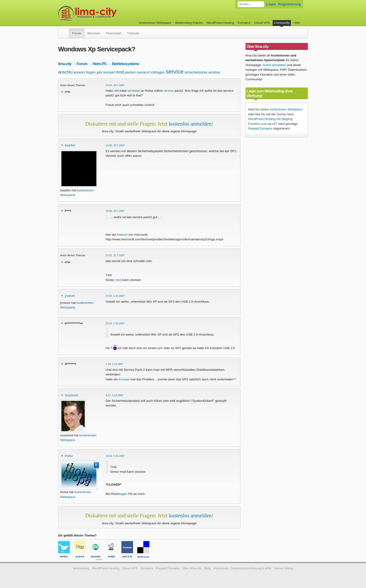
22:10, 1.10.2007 (115, 323)
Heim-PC (100, 64)
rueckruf (143, 72)
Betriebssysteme (126, 64)
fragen (91, 72)
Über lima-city (192, 568)
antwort (79, 72)
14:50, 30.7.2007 (115, 145)
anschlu (65, 72)
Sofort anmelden (274, 65)
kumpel (109, 72)
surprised (71, 395)
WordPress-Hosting (220, 23)
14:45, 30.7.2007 (115, 85)
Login (271, 4)
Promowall (114, 33)
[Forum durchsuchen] (251, 4)
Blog (207, 568)
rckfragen (158, 72)
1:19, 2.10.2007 (115, 364)
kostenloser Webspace (155, 23)
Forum (77, 33)
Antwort (122, 235)
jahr (100, 72)
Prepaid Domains (260, 128)
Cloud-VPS (262, 23)
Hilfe (297, 23)
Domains (244, 23)
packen (130, 72)
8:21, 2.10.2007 (115, 395)
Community (282, 23)
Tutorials (133, 33)
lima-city (65, 64)
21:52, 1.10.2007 (115, 296)
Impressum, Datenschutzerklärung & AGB (242, 568)
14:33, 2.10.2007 (115, 456)
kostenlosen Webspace (286, 109)
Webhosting (81, 568)
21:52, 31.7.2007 (115, 255)
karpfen (70, 145)
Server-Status (284, 568)
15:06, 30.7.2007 (115, 211)
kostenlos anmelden (190, 124)
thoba (69, 456)
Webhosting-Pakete (189, 23)
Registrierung (290, 4)
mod (120, 72)
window (214, 72)
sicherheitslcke (196, 72)
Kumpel (124, 379)
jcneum (70, 296)
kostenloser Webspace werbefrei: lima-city (105, 13)
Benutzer (94, 33)
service (175, 72)
